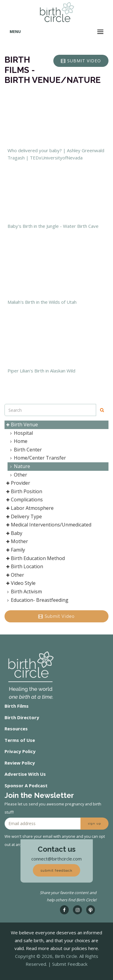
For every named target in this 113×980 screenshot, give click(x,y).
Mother (16, 541)
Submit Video (56, 616)
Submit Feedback (70, 964)
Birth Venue (21, 424)
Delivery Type (23, 516)
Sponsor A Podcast (26, 785)
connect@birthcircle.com (56, 859)
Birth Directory (22, 717)
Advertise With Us (25, 774)
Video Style (20, 583)
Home (18, 441)
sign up (94, 823)
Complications (24, 500)
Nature (19, 466)
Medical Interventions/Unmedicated (48, 525)
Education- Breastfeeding (37, 600)
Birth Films (17, 706)
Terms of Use (20, 740)
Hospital (20, 433)
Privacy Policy (20, 751)
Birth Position (24, 491)
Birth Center (25, 450)
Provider (17, 483)
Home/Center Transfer (37, 458)
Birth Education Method (35, 558)
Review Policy (20, 763)
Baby (14, 533)
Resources (16, 729)
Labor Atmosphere (29, 508)
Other (17, 475)
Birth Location (24, 566)
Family (15, 550)
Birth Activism (23, 592)
